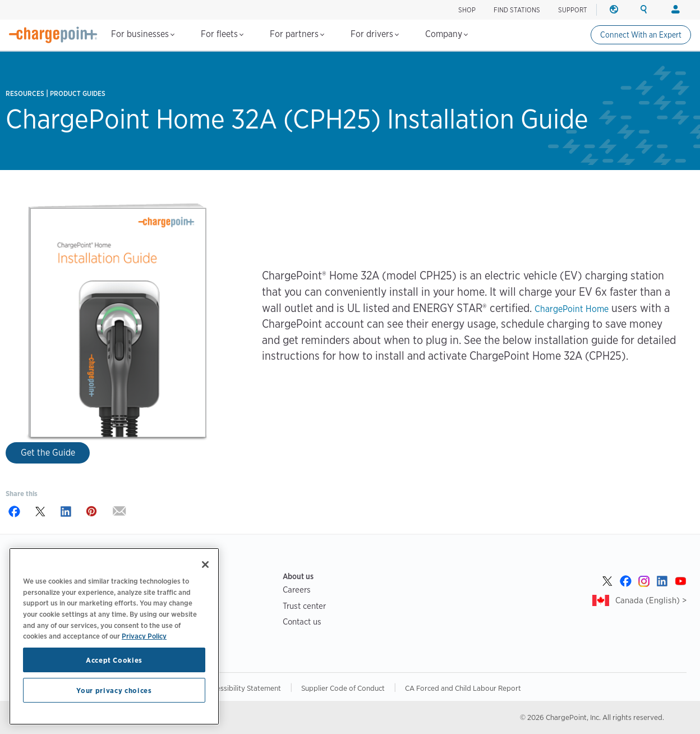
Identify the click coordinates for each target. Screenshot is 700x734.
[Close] (205, 565)
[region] (114, 636)
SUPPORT (573, 10)
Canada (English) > (651, 600)
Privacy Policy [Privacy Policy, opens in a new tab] (144, 636)
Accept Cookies (114, 660)
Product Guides (78, 93)
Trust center (304, 606)
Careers (297, 590)
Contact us (302, 621)
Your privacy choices (114, 690)
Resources (25, 93)
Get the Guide (48, 453)
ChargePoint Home (572, 309)
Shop (467, 10)
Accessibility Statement (243, 688)
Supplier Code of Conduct (343, 688)
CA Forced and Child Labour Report (463, 688)
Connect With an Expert (641, 35)
